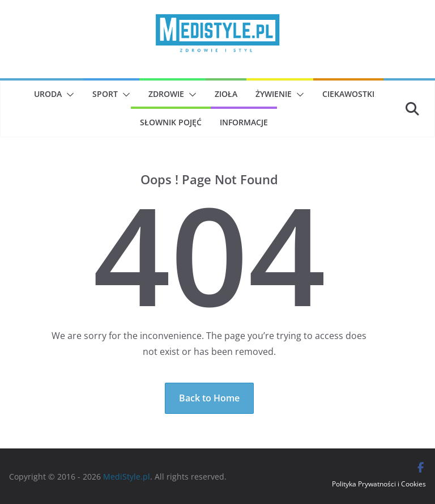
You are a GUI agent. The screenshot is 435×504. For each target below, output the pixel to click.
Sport (105, 94)
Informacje (244, 122)
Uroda (48, 94)
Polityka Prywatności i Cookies (379, 484)
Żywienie (274, 94)
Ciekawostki (348, 94)
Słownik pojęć (171, 122)
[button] (68, 95)
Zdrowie (166, 94)
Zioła (226, 94)
